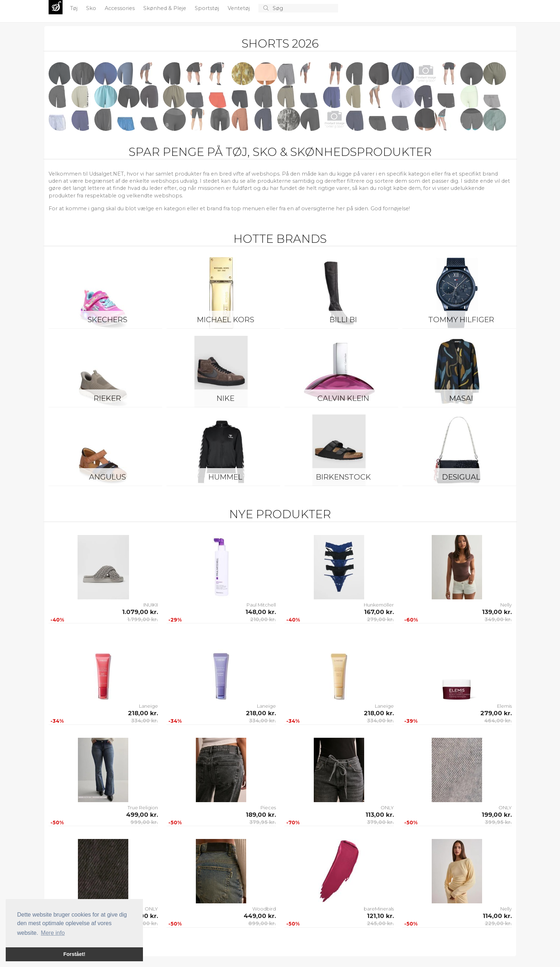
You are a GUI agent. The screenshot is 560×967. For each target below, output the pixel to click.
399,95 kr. (498, 822)
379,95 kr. (263, 822)
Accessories (120, 8)
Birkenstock (343, 477)
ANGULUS (107, 477)
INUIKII (151, 605)
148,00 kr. (261, 612)
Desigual (461, 477)
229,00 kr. (498, 923)
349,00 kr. (498, 619)
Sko (92, 8)
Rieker (107, 398)
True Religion (143, 808)
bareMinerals (379, 909)
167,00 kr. (379, 612)
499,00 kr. (142, 815)
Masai (461, 398)
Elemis (504, 706)
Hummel (225, 477)
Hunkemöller (379, 605)
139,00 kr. (497, 612)
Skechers (107, 320)
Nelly (506, 605)
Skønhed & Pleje (165, 8)
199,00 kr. (497, 815)
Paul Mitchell (261, 605)
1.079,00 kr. (140, 612)
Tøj (75, 8)
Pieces (268, 808)
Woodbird (264, 909)
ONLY (387, 808)
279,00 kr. (380, 619)
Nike (226, 398)
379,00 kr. (380, 822)
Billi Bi (343, 320)
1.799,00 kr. (143, 619)
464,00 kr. (498, 721)
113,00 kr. (380, 815)
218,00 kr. (143, 713)
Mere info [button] (53, 933)
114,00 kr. (497, 916)
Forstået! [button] (74, 954)
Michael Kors (226, 320)
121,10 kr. (380, 916)
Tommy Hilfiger (461, 320)
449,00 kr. (260, 916)
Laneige (148, 706)
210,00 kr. (263, 619)
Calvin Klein (343, 398)
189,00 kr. (261, 815)
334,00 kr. (145, 721)
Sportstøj (208, 8)
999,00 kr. (144, 822)
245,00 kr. (380, 923)
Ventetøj (239, 8)
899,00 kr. (262, 923)
